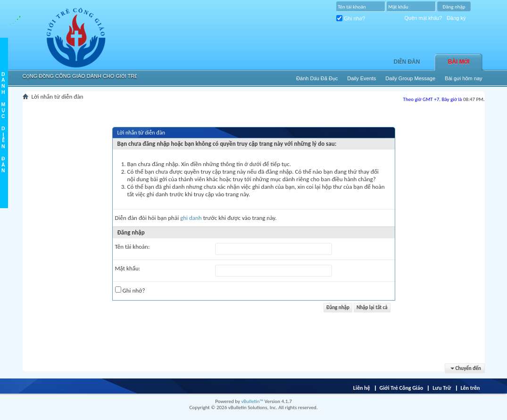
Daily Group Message (410, 78)
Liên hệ (362, 388)
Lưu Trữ (442, 388)
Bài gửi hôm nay (463, 78)
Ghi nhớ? (351, 18)
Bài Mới (459, 62)
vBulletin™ (252, 401)
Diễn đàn (407, 62)
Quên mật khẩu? (424, 18)
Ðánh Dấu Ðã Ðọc (317, 78)
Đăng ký (456, 18)
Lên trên (470, 388)
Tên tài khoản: (133, 247)
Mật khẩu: (128, 268)
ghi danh (191, 218)
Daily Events (362, 78)
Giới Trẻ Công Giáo (402, 388)
